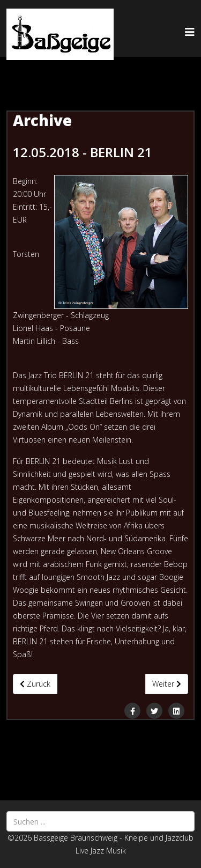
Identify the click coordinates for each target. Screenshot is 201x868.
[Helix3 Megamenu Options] (190, 32)
